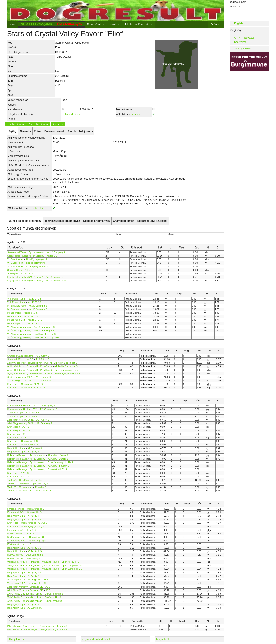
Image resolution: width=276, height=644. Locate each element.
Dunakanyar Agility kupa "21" (22, 406)
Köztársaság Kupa (17, 537)
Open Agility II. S (30, 445)
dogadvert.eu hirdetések (96, 639)
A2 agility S (37, 480)
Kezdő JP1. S (35, 299)
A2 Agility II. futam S (58, 459)
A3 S (46, 580)
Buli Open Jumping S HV (47, 337)
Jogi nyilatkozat (243, 49)
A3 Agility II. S (34, 551)
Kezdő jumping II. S (56, 281)
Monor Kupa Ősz (16, 320)
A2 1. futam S (33, 413)
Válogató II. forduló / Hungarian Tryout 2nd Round (33, 562)
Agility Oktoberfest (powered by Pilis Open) (30, 363)
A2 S (24, 437)
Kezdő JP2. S (30, 316)
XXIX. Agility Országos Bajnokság (25, 594)
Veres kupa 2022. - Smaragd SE (24, 580)
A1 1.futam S (43, 356)
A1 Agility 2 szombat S (66, 366)
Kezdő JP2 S (34, 302)
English (239, 23)
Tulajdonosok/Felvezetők (137, 24)
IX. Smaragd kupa (17, 306)
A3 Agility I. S (34, 548)
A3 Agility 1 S (34, 516)
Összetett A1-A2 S (57, 469)
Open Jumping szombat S (68, 370)
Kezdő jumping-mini (36, 259)
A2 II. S (26, 430)
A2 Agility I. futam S (58, 455)
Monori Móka (14, 313)
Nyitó (13, 24)
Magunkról (163, 639)
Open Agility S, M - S (32, 384)
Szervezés (240, 42)
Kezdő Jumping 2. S (44, 331)
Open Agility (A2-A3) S (33, 526)
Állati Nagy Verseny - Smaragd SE (25, 587)
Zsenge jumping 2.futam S (53, 629)
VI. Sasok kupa (15, 259)
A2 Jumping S (35, 448)
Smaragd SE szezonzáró (20, 356)
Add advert (58, 124)
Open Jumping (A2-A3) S (34, 523)
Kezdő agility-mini (35, 263)
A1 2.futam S (43, 359)
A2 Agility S (33, 452)
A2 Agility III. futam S (58, 466)
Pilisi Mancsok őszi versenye (22, 626)
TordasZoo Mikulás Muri (20, 487)
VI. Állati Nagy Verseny (19, 327)
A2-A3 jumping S (49, 409)
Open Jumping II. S (71, 565)
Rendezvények (94, 24)
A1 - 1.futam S (43, 377)
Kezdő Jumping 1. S (44, 327)
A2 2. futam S (33, 416)
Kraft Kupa (13, 384)
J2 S (25, 434)
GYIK (237, 38)
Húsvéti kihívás (15, 534)
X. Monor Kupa (15, 413)
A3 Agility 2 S (34, 519)
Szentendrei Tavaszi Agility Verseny (26, 252)
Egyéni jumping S (54, 594)
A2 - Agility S (43, 420)
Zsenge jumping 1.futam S (53, 626)
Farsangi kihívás (16, 509)
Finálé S (31, 530)
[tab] (13, 131)
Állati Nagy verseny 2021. (21, 420)
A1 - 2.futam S (43, 380)
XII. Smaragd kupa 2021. (20, 377)
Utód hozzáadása (15, 124)
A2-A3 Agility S (48, 406)
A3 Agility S (33, 604)
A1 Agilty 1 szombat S (66, 363)
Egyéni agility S (53, 597)
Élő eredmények (70, 24)
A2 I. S (26, 427)
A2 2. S (25, 476)
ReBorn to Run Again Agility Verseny (27, 455)
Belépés (215, 24)
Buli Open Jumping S (45, 334)
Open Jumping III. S (72, 569)
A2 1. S (25, 473)
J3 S (46, 583)
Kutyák (113, 24)
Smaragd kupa (15, 270)
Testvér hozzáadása (38, 124)
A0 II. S (29, 273)
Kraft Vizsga (14, 427)
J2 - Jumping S (44, 423)
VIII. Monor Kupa (16, 299)
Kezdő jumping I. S (55, 277)
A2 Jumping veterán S (37, 266)
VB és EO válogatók (36, 24)
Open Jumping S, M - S (33, 388)
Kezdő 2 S (52, 256)
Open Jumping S (36, 509)
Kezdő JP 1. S (35, 320)
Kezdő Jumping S (56, 252)
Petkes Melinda (71, 114)
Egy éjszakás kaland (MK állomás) (25, 277)
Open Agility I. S (29, 441)
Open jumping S (40, 483)
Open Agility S (34, 512)
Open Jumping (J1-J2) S (60, 462)
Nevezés (249, 38)
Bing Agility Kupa (16, 448)
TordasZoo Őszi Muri (18, 480)
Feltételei (136, 114)
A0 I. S (29, 270)
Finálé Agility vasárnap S (67, 373)
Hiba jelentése (16, 639)
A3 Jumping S (35, 608)
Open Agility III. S (70, 562)
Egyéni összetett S (55, 601)
